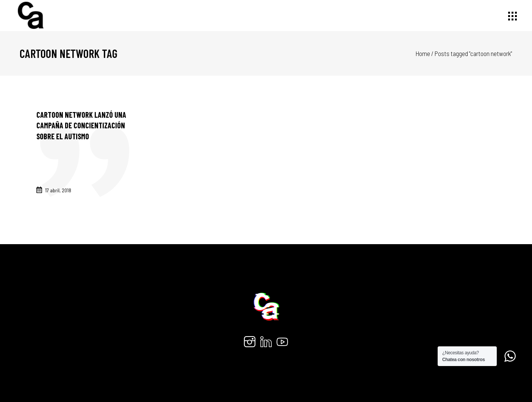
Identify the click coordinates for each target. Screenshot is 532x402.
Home (423, 53)
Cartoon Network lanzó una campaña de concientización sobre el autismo (81, 125)
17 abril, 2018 (58, 190)
